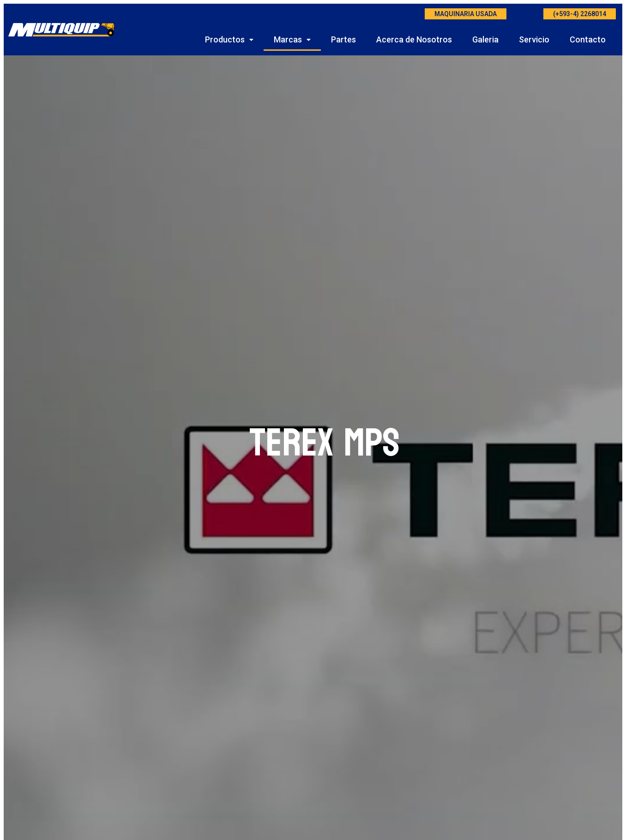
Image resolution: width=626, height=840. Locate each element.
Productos (229, 39)
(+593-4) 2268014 (580, 14)
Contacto (588, 39)
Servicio (534, 39)
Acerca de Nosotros (414, 39)
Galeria (485, 39)
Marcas (292, 39)
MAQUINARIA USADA (466, 14)
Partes (343, 39)
